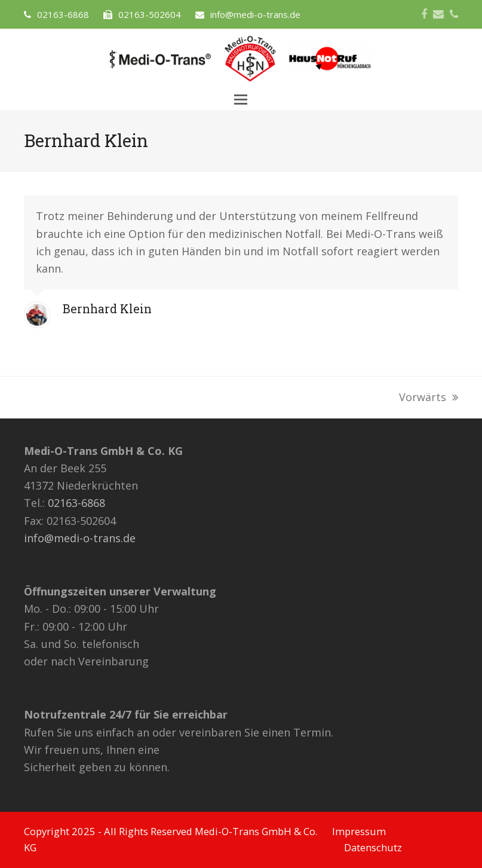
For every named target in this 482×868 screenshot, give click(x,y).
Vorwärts (429, 398)
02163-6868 (63, 14)
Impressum (359, 831)
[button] (241, 100)
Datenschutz (373, 847)
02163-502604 (150, 14)
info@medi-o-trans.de (80, 538)
